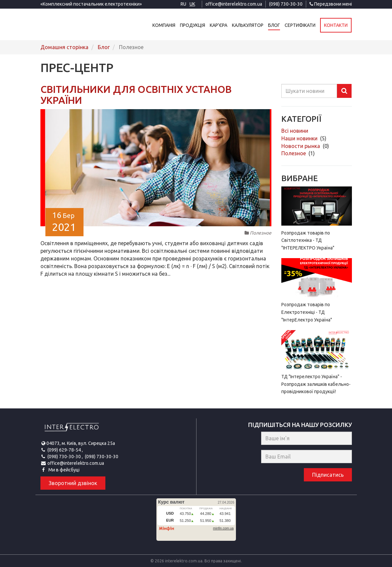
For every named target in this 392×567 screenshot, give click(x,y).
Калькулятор (248, 25)
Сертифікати (300, 25)
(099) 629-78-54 (65, 450)
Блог (274, 25)
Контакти (336, 25)
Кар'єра (219, 25)
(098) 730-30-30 (286, 4)
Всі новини (295, 131)
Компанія (164, 25)
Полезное (294, 153)
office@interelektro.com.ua (234, 4)
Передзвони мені (331, 4)
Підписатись (328, 475)
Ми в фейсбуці (63, 470)
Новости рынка (301, 146)
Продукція (193, 25)
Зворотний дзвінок (73, 483)
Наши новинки (300, 138)
